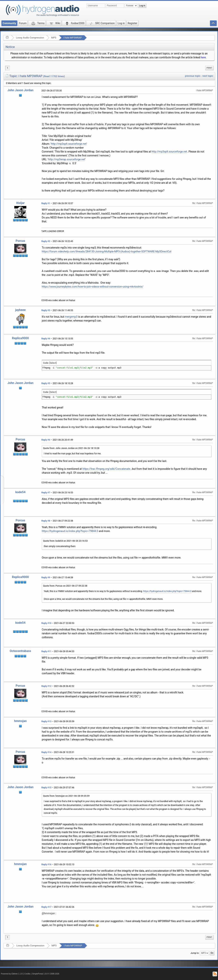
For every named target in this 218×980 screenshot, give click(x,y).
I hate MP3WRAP (73, 38)
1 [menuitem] (8, 68)
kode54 (20, 492)
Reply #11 (46, 651)
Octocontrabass (20, 651)
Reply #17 (46, 907)
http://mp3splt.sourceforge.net (69, 144)
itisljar (20, 203)
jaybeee (21, 310)
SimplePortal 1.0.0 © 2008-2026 (46, 974)
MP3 (54, 38)
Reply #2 (46, 241)
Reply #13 (46, 721)
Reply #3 (46, 310)
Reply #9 (46, 577)
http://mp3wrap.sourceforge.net (67, 159)
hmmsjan (20, 721)
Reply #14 (46, 752)
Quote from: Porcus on (65, 586)
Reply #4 (46, 339)
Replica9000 (20, 338)
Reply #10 (46, 623)
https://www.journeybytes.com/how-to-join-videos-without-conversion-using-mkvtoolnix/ (92, 287)
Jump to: (195, 953)
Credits (27, 974)
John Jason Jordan (20, 90)
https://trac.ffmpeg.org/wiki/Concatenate (106, 469)
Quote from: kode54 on (65, 541)
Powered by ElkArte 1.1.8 (12, 974)
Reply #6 (46, 440)
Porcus (20, 241)
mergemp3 (71, 317)
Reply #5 (46, 383)
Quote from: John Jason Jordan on (71, 448)
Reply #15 (46, 788)
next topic (208, 76)
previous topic (193, 76)
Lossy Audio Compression (30, 38)
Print (209, 68)
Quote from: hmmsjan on (66, 796)
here (203, 57)
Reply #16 (46, 864)
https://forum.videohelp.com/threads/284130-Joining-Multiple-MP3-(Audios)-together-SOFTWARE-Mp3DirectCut (107, 252)
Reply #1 (46, 203)
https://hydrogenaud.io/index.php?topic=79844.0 (70, 531)
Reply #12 (46, 686)
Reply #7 (46, 493)
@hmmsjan (48, 913)
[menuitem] (209, 68)
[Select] (53, 363)
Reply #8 (46, 521)
